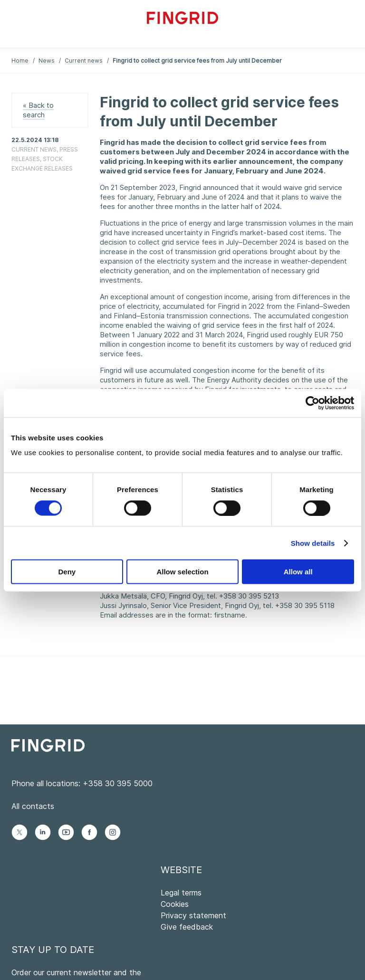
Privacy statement (193, 915)
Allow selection (182, 572)
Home (20, 61)
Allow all (298, 572)
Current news (84, 61)
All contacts (33, 806)
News (47, 61)
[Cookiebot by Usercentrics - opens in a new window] (312, 403)
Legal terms (181, 893)
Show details (313, 543)
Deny (67, 572)
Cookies (175, 904)
